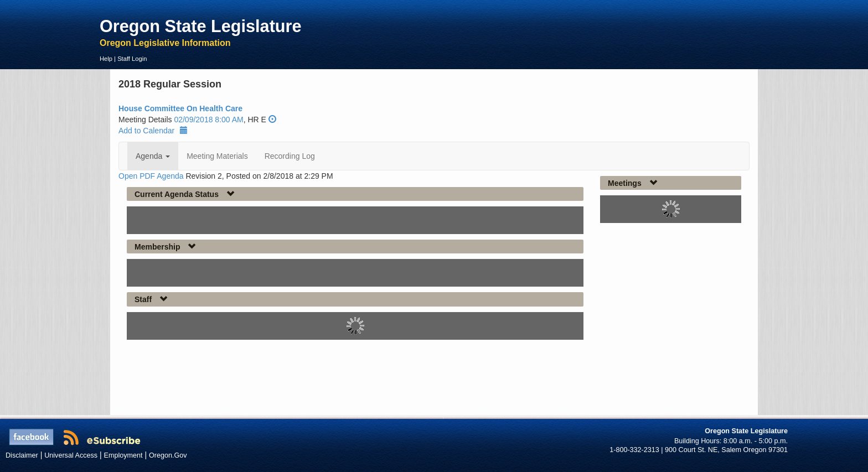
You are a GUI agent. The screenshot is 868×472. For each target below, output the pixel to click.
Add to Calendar (153, 131)
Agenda (153, 156)
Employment (123, 455)
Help (106, 59)
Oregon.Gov (168, 455)
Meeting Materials (217, 156)
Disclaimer (22, 455)
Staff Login (132, 59)
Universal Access (71, 455)
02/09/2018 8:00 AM (208, 120)
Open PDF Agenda (151, 176)
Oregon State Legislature (201, 26)
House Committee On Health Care (180, 108)
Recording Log (290, 156)
